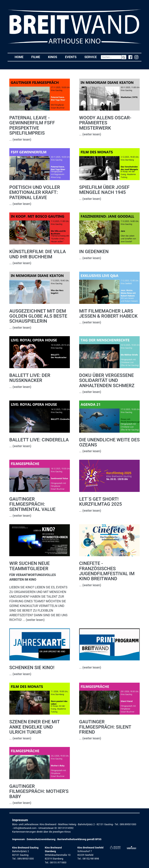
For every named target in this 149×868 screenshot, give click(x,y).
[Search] (111, 57)
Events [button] (73, 57)
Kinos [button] (54, 57)
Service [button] (93, 57)
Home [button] (21, 57)
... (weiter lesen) (20, 140)
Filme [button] (38, 57)
